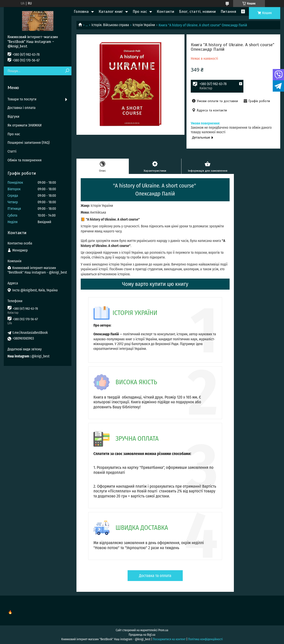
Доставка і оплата (22, 108)
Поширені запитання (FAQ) (29, 143)
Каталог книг (111, 12)
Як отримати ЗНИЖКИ (25, 125)
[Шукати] (67, 71)
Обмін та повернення (25, 160)
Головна (81, 12)
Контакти (166, 12)
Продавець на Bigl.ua (142, 635)
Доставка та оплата (155, 576)
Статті (12, 151)
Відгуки (13, 116)
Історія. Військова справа (110, 25)
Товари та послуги (22, 99)
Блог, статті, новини (198, 12)
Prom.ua (163, 630)
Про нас (140, 12)
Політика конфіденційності (205, 639)
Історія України (144, 25)
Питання (228, 12)
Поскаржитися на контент (169, 639)
